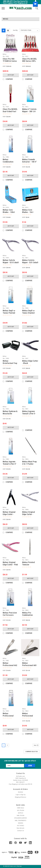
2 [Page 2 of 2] (7, 745)
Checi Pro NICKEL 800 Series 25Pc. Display (30, 61)
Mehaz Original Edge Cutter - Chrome (29, 514)
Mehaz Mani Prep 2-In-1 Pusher (29, 463)
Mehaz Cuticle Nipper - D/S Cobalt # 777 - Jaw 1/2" (11, 262)
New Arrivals (20, 828)
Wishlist (20, 792)
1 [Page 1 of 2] (4, 745)
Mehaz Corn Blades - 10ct (28, 211)
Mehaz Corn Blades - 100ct (9, 211)
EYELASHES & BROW (20, 818)
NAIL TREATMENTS (20, 821)
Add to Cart (11, 75)
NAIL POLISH (21, 816)
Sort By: (15, 30)
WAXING (21, 823)
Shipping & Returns (20, 797)
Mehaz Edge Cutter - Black (30, 362)
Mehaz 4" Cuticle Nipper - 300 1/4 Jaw (29, 111)
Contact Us (21, 831)
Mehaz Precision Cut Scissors (10, 614)
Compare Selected (31, 752)
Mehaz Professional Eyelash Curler (28, 716)
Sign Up (23, 795)
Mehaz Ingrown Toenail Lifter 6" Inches (9, 464)
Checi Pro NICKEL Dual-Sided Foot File (10, 111)
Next (36, 745)
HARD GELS (20, 808)
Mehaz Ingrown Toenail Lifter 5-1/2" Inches (29, 414)
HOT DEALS (20, 826)
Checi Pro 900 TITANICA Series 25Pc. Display (10, 61)
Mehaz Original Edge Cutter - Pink (10, 563)
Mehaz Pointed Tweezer (28, 563)
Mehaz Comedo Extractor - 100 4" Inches (29, 162)
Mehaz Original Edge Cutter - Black (9, 514)
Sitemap (19, 866)
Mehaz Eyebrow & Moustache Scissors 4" (10, 414)
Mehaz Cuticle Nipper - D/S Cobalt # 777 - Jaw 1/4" (30, 262)
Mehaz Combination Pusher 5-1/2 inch (10, 162)
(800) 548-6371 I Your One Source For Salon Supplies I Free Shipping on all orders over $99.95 (15, 3)
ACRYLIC (21, 813)
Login (17, 795)
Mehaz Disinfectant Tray (10, 362)
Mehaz (5, 54)
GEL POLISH (21, 810)
